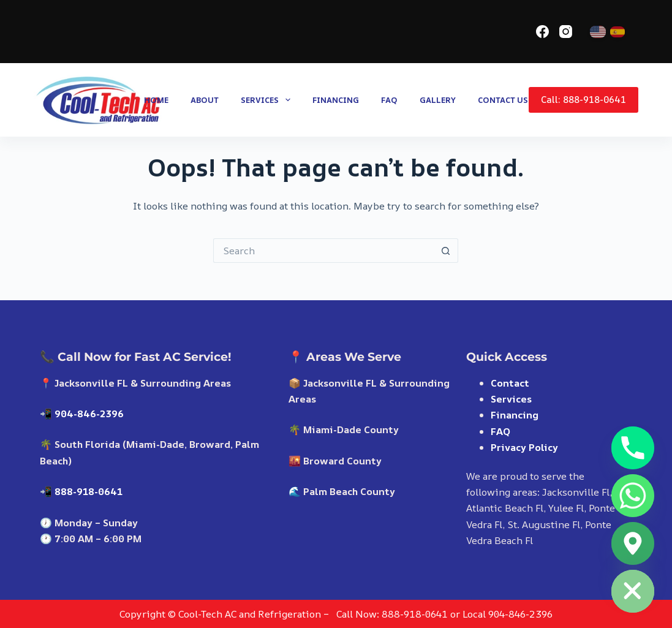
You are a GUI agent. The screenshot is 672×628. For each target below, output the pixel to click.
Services (268, 100)
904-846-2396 (89, 414)
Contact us (503, 100)
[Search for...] (323, 251)
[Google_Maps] (633, 543)
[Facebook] (542, 32)
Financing (336, 100)
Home (156, 100)
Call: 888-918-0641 (583, 100)
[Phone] (633, 448)
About (205, 100)
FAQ (389, 100)
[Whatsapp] (633, 496)
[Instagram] (566, 32)
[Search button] (446, 251)
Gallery (438, 100)
